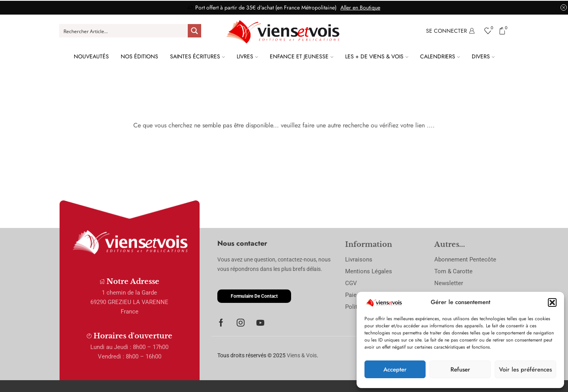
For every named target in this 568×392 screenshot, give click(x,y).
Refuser (460, 370)
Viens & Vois (302, 355)
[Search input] (124, 31)
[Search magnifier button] (194, 31)
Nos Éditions (139, 56)
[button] (552, 302)
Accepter (395, 370)
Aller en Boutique (360, 7)
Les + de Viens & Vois (377, 56)
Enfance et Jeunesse (302, 56)
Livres (247, 56)
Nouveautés (91, 56)
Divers (483, 56)
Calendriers (440, 56)
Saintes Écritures (197, 56)
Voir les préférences (525, 370)
